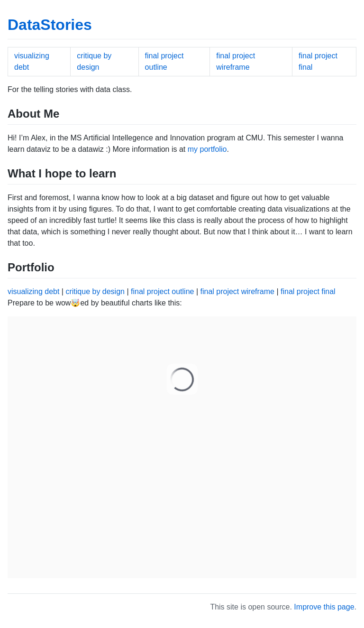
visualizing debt (33, 291)
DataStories (50, 25)
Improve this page (324, 607)
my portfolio (207, 149)
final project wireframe (237, 291)
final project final (308, 291)
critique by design (95, 291)
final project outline (162, 291)
